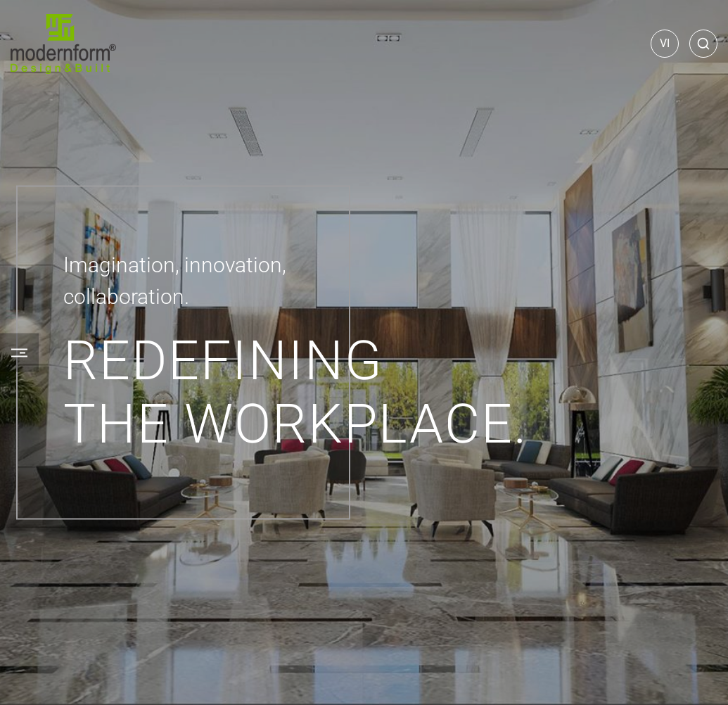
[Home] (63, 44)
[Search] (703, 44)
